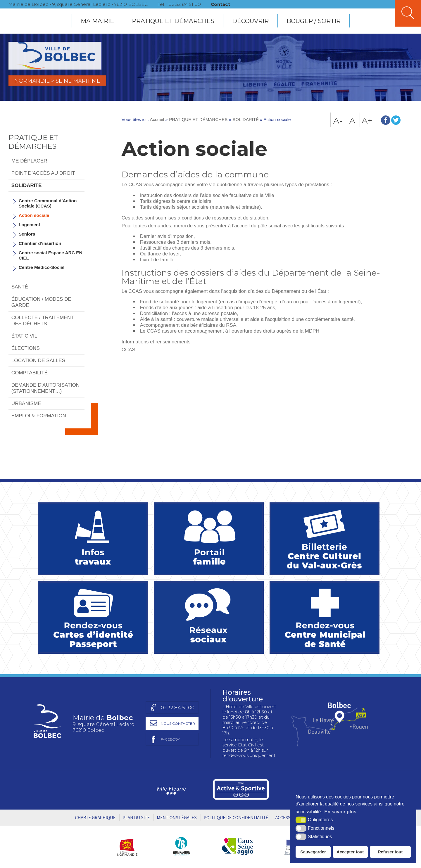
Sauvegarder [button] (313, 852)
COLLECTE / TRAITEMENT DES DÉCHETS (43, 320)
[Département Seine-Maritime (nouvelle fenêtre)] (181, 846)
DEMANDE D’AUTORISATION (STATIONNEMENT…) (45, 388)
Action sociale (34, 215)
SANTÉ (20, 287)
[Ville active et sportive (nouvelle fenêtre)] (241, 789)
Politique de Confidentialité (236, 817)
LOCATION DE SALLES (38, 360)
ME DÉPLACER (29, 161)
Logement (30, 225)
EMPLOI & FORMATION (39, 416)
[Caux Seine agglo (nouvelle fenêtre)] (237, 846)
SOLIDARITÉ (27, 185)
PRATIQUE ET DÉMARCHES (173, 21)
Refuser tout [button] (390, 852)
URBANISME (26, 403)
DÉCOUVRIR (250, 21)
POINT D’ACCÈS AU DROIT (43, 173)
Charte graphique (95, 817)
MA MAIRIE (97, 21)
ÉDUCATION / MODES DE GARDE (41, 302)
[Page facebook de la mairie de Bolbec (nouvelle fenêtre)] (171, 739)
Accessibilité (290, 817)
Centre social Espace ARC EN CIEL (51, 255)
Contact (221, 4)
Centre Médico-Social (42, 267)
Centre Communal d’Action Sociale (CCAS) (48, 203)
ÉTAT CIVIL (24, 336)
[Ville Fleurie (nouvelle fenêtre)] (170, 789)
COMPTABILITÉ (30, 373)
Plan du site (136, 817)
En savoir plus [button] (340, 812)
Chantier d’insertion (40, 243)
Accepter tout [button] (350, 852)
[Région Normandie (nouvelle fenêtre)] (129, 846)
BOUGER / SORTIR (314, 21)
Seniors (27, 234)
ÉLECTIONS (26, 348)
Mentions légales (177, 817)
